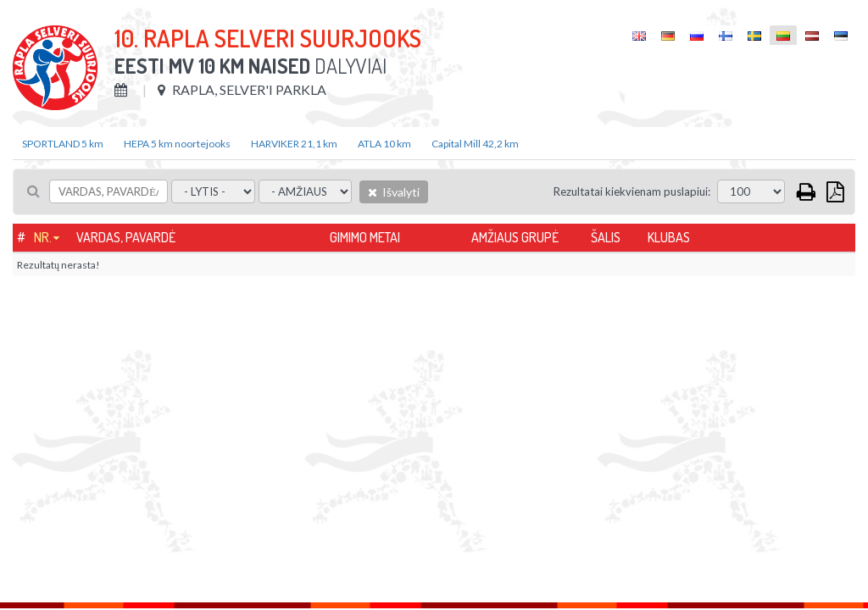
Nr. (43, 237)
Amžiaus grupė (515, 237)
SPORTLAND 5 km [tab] (63, 144)
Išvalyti (394, 192)
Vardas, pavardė (126, 237)
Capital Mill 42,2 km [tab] (475, 144)
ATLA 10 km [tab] (384, 144)
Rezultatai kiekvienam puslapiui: (632, 191)
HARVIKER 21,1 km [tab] (294, 144)
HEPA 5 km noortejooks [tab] (177, 144)
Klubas (669, 237)
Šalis (606, 237)
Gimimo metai (365, 237)
